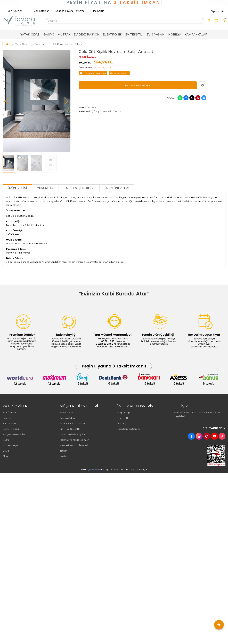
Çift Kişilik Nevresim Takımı (67, 44)
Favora (92, 107)
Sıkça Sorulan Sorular (128, 429)
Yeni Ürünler (15, 11)
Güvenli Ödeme (68, 418)
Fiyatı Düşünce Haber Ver (93, 73)
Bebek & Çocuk (11, 429)
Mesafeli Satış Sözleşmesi (74, 445)
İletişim (63, 451)
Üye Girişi (122, 423)
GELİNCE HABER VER (138, 85)
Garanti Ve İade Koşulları (73, 434)
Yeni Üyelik (123, 418)
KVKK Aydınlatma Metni (72, 423)
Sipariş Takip (218, 11)
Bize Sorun (98, 11)
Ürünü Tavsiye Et (119, 73)
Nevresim (41, 44)
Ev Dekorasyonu (11, 445)
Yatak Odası (22, 44)
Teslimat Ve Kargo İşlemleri (74, 440)
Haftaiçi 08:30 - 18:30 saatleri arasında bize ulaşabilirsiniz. (197, 414)
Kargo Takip (123, 413)
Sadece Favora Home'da (70, 11)
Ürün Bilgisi (17, 188)
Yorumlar (45, 188)
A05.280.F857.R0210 (103, 68)
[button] (7, 101)
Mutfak (6, 440)
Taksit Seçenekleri (79, 188)
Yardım (63, 456)
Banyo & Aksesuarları (14, 434)
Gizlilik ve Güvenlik (70, 429)
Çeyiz (6, 451)
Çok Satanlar (41, 11)
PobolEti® (95, 469)
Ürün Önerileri (117, 188)
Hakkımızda (66, 413)
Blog (5, 456)
